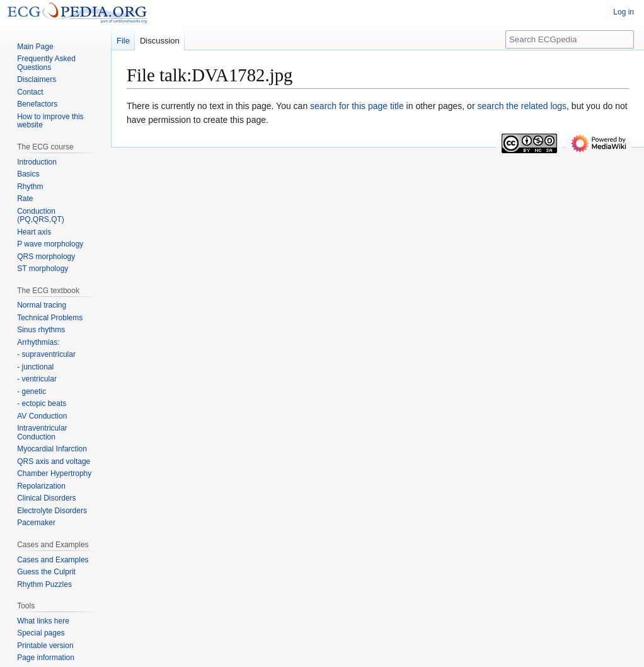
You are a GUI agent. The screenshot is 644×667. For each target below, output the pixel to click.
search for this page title (357, 106)
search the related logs (522, 106)
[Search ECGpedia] (570, 39)
